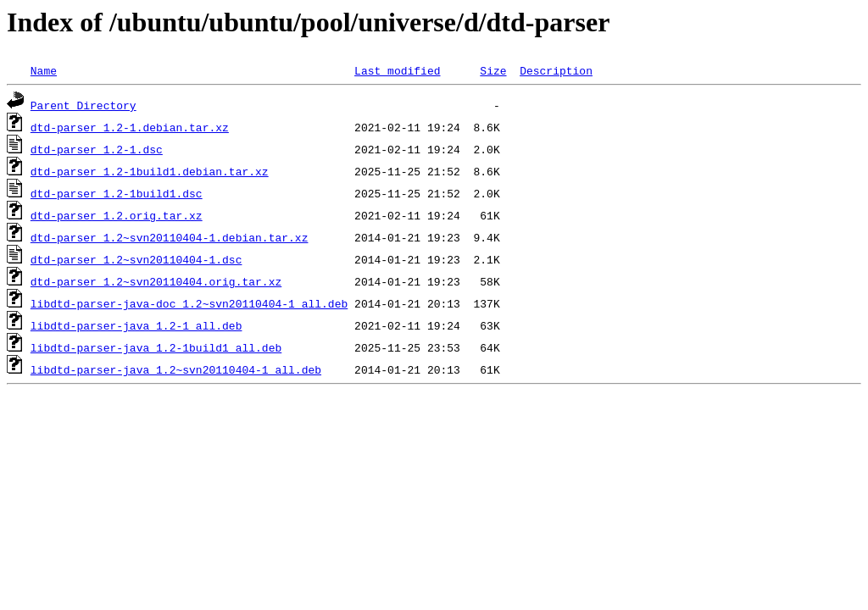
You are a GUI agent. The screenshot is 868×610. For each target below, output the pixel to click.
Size (493, 70)
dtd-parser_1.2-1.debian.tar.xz (130, 127)
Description (556, 70)
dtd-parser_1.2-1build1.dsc (117, 193)
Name (44, 70)
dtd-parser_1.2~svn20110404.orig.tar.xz (156, 281)
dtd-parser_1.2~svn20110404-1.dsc (136, 259)
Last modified (397, 70)
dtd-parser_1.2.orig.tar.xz (117, 215)
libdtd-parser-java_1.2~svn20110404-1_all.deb (176, 369)
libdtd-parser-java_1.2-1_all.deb (136, 325)
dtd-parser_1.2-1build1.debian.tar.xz (150, 171)
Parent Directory (83, 105)
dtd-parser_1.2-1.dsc (97, 149)
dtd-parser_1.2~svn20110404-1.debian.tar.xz (170, 237)
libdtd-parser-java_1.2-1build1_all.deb (156, 347)
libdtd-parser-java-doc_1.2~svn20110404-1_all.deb (189, 303)
